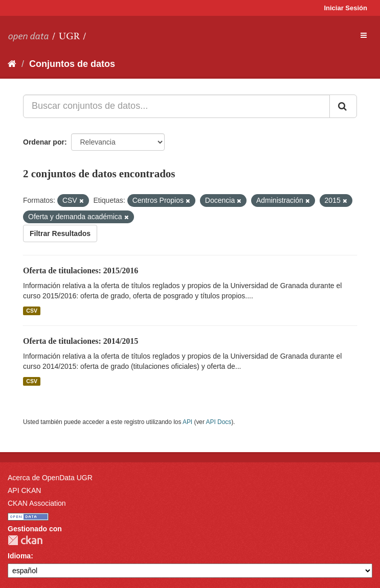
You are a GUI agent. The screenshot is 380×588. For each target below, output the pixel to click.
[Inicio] (12, 64)
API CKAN (24, 490)
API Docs (219, 422)
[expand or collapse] (364, 35)
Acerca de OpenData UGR (50, 478)
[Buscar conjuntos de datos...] (176, 106)
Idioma (19, 556)
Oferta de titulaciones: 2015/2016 (81, 271)
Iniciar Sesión (345, 8)
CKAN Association (37, 503)
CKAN (25, 540)
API (187, 422)
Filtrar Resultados (60, 233)
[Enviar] (343, 106)
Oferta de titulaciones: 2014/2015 (81, 341)
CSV (32, 311)
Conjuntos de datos (72, 64)
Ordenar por (44, 142)
